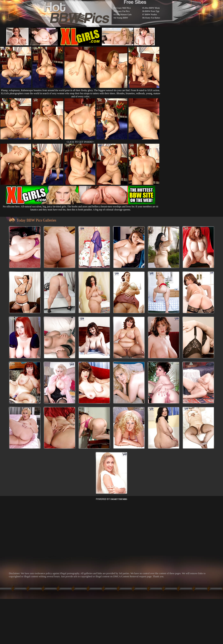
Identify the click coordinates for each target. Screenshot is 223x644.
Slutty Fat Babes (153, 18)
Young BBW (122, 18)
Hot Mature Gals (124, 14)
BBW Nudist (151, 14)
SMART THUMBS (119, 499)
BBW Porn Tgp (152, 11)
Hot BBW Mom (152, 8)
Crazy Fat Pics (123, 11)
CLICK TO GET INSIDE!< (80, 142)
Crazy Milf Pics (124, 8)
